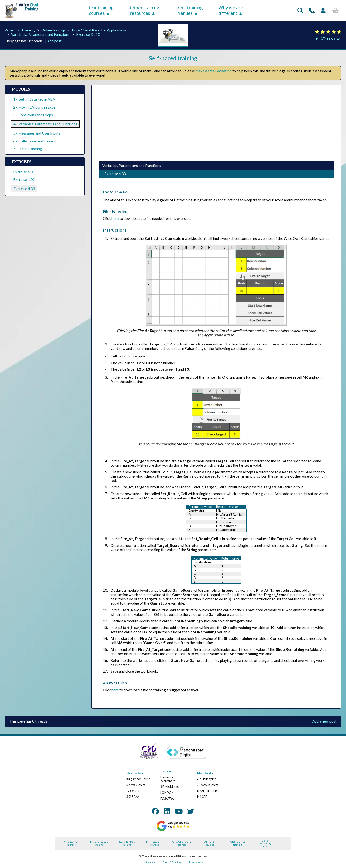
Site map (150, 862)
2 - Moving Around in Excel (35, 107)
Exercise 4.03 (24, 189)
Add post (54, 41)
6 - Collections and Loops (33, 141)
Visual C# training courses (265, 843)
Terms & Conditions (173, 862)
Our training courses (101, 10)
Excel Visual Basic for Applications (99, 30)
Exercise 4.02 (24, 179)
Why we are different (231, 10)
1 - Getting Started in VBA (34, 99)
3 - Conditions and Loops (33, 115)
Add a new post (324, 721)
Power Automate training (99, 843)
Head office (135, 773)
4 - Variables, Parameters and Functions (45, 124)
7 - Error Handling (28, 149)
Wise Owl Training (20, 30)
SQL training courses (210, 843)
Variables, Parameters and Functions (40, 34)
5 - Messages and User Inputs (37, 133)
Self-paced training (173, 58)
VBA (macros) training (238, 843)
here (115, 218)
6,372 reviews (329, 39)
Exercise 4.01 (24, 172)
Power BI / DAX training (127, 843)
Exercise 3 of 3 (88, 34)
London (166, 771)
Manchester (206, 773)
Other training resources (145, 10)
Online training (53, 30)
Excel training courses (71, 843)
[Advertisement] (216, 123)
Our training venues (190, 10)
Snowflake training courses (182, 843)
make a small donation (214, 71)
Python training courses (155, 843)
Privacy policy (196, 862)
